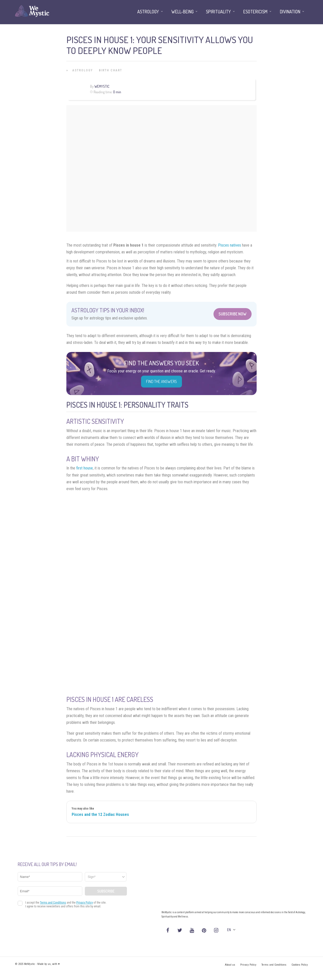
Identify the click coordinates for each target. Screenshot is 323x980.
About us (230, 965)
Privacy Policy (248, 965)
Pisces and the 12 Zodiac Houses (100, 814)
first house (85, 468)
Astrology (83, 70)
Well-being (182, 12)
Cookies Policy (300, 965)
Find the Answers (161, 381)
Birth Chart (111, 70)
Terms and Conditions (274, 965)
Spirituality (218, 12)
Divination (290, 12)
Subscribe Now (233, 314)
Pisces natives (230, 245)
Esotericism (255, 12)
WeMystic (102, 86)
